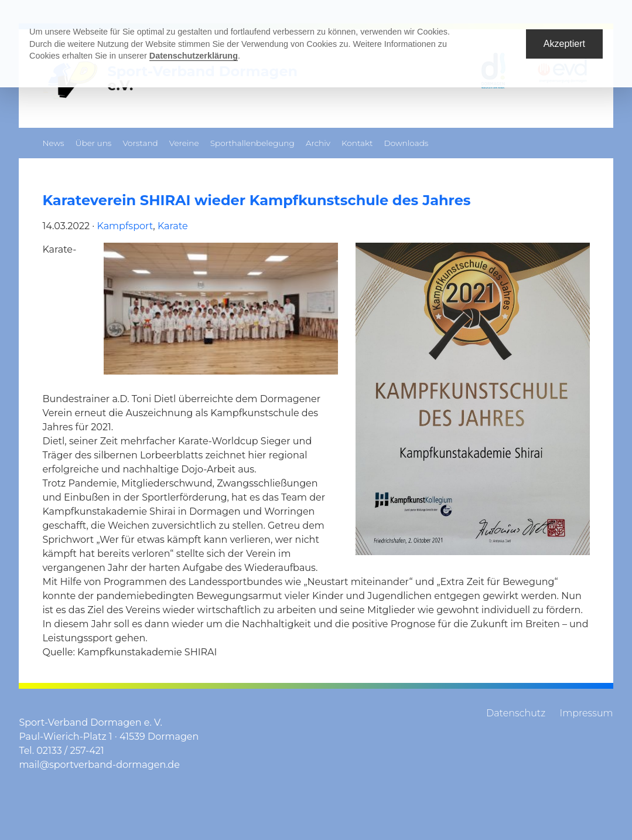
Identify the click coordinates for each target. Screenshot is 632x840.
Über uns (94, 143)
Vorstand (140, 143)
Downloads (406, 143)
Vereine (184, 143)
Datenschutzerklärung (194, 56)
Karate (173, 226)
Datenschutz (516, 713)
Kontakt (357, 143)
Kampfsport (125, 226)
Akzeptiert (564, 44)
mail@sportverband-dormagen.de (99, 765)
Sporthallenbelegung (252, 143)
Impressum (586, 713)
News (53, 143)
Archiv (318, 143)
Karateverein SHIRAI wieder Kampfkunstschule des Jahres (256, 200)
